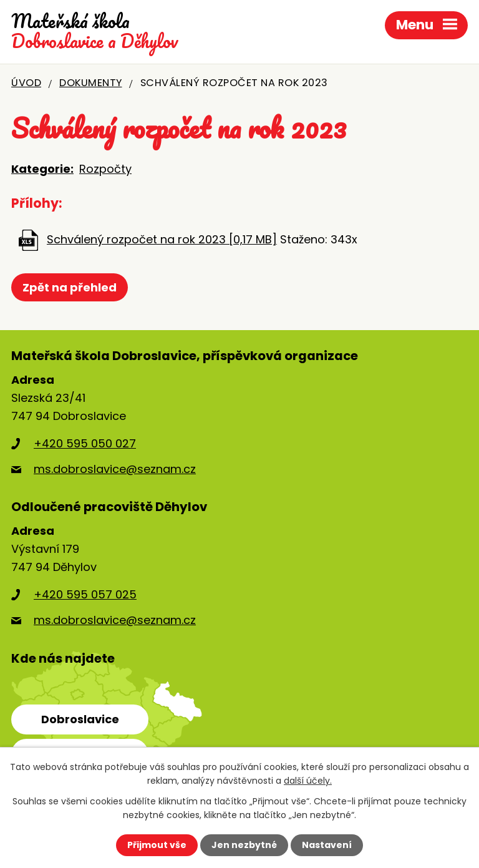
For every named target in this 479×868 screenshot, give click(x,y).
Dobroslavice (80, 719)
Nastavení (327, 845)
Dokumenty (91, 83)
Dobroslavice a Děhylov (94, 32)
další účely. (308, 781)
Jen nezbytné (244, 845)
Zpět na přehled (70, 287)
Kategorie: (42, 169)
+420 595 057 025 (85, 594)
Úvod (26, 83)
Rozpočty (105, 169)
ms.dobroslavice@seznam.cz (115, 469)
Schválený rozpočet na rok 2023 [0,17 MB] (162, 239)
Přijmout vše (157, 845)
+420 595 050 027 (85, 443)
